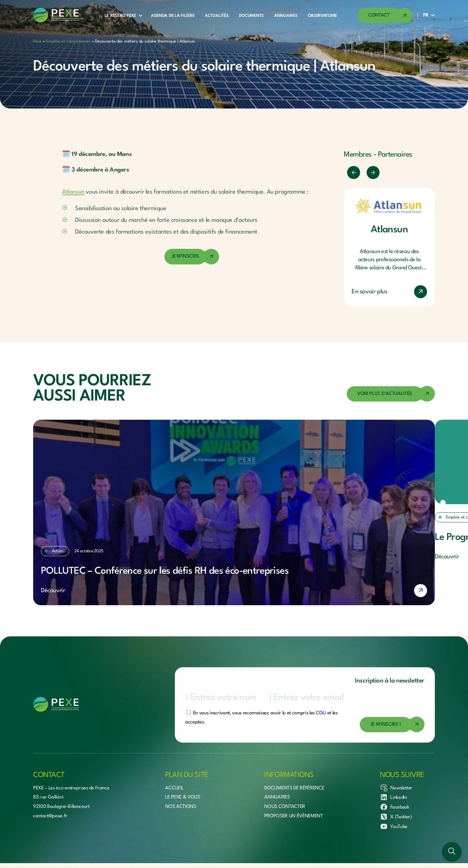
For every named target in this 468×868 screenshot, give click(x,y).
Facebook (395, 807)
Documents (251, 16)
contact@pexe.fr (50, 816)
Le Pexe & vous (183, 797)
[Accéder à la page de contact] (385, 16)
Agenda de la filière (173, 16)
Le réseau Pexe (120, 16)
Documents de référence (294, 788)
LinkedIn (393, 797)
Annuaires (286, 16)
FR (426, 15)
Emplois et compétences (68, 41)
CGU (321, 713)
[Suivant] (373, 172)
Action (58, 551)
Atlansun (73, 192)
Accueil (174, 788)
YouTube (394, 826)
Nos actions (180, 807)
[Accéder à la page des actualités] (391, 394)
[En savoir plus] (234, 591)
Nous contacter (285, 807)
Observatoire (322, 16)
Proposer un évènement (293, 816)
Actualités (217, 16)
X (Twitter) (396, 817)
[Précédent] (354, 172)
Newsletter (396, 788)
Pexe (37, 41)
